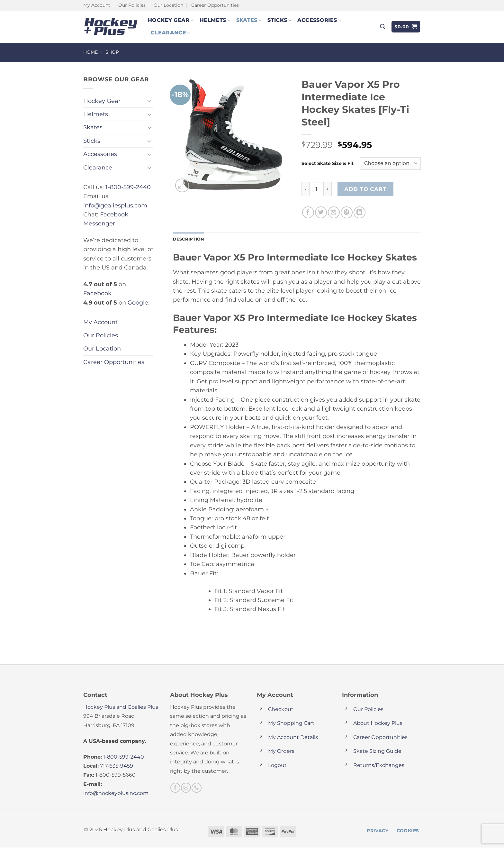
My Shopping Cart (291, 724)
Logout (277, 766)
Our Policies (132, 5)
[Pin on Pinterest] (347, 212)
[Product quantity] (316, 189)
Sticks (279, 20)
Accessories (319, 20)
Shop (112, 52)
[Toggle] (149, 101)
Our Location (168, 5)
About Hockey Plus (378, 724)
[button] (382, 27)
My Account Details (293, 738)
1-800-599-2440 (128, 187)
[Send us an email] (186, 788)
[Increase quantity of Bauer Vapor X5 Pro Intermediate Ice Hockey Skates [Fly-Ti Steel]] (328, 189)
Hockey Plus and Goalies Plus (121, 707)
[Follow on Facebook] (175, 788)
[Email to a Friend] (334, 212)
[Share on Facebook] (308, 212)
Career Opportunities (215, 5)
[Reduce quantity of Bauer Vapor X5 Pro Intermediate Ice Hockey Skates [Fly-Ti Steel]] (305, 189)
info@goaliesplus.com (115, 205)
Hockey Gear (171, 20)
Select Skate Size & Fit (328, 163)
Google (138, 302)
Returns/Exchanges (379, 766)
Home (90, 52)
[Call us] (196, 788)
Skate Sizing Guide (377, 752)
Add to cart (365, 189)
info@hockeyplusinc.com (116, 794)
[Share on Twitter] (321, 212)
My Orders (281, 752)
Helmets (215, 20)
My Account (97, 5)
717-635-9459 (117, 766)
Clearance (171, 33)
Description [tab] (190, 239)
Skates (249, 20)
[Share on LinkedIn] (360, 212)
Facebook (97, 293)
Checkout (281, 710)
